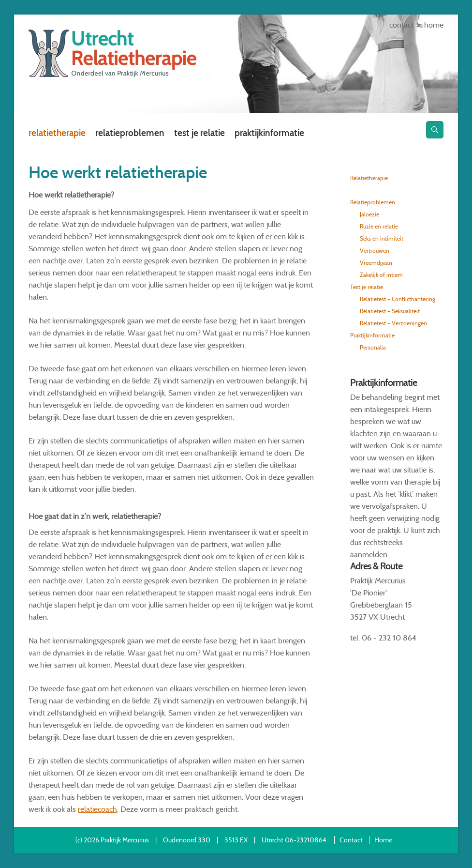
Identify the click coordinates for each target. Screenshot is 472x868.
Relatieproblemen (130, 133)
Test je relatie (199, 133)
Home (434, 25)
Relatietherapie (57, 133)
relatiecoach (97, 809)
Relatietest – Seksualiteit (390, 311)
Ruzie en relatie (379, 226)
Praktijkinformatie (269, 133)
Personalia (373, 347)
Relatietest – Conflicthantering (398, 299)
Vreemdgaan (376, 263)
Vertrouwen (375, 251)
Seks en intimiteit (382, 238)
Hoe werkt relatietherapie (391, 190)
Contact (401, 25)
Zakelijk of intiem (381, 275)
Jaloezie (369, 214)
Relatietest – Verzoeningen (393, 323)
